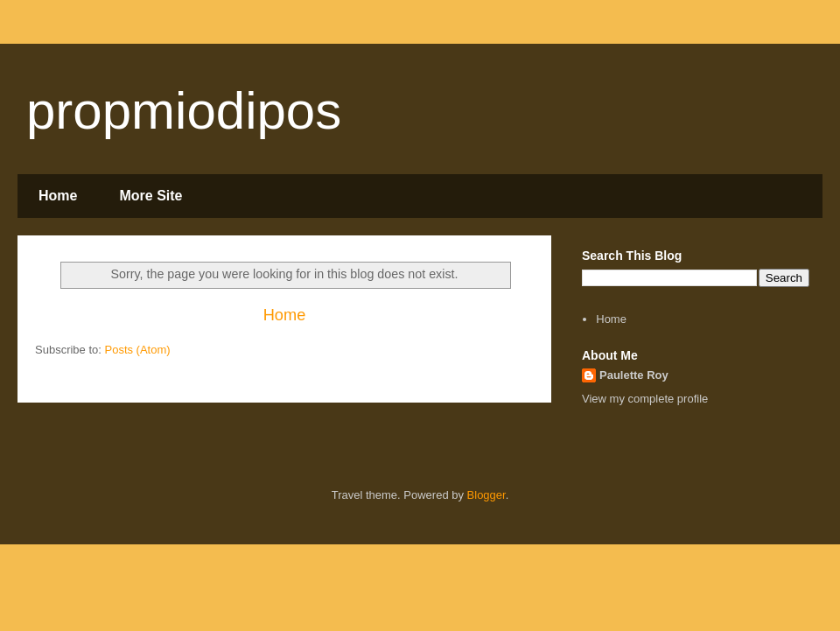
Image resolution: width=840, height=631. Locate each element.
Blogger (486, 495)
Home (58, 196)
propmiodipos (184, 111)
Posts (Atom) (138, 350)
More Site (150, 196)
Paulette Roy (634, 375)
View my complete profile (645, 399)
